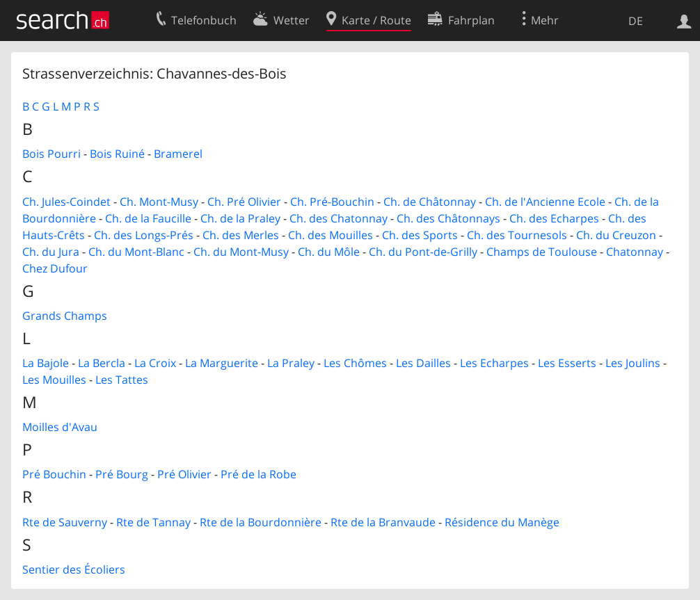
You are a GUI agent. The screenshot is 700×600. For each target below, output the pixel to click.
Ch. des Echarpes (554, 218)
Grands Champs (65, 316)
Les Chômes (355, 363)
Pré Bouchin (54, 474)
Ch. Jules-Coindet (66, 202)
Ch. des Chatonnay (339, 218)
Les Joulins (633, 363)
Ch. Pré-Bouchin (332, 202)
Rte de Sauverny (65, 522)
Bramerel (178, 154)
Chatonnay (635, 252)
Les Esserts (567, 363)
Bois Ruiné (117, 154)
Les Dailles (423, 363)
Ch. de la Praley (240, 218)
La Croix (155, 363)
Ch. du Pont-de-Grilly (423, 252)
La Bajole (46, 363)
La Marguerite (222, 363)
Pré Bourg (122, 474)
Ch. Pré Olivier (244, 202)
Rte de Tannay (153, 522)
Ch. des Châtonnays (448, 218)
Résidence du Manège (502, 522)
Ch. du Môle (329, 252)
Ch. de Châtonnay (430, 202)
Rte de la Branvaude (383, 522)
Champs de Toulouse (542, 252)
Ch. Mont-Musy (159, 202)
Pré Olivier (184, 474)
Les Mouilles (54, 380)
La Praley (291, 363)
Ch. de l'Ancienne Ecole (545, 202)
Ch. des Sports (420, 235)
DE (636, 21)
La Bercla (102, 363)
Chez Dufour (55, 268)
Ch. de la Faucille (148, 218)
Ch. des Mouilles (331, 235)
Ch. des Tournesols (517, 235)
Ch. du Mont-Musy (241, 252)
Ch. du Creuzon (616, 235)
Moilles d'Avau (60, 427)
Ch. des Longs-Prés (144, 235)
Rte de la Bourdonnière (261, 522)
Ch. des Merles (241, 235)
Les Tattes (122, 380)
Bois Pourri (51, 154)
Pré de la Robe (258, 474)
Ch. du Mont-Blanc (136, 252)
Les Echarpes (494, 363)
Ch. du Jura (51, 252)
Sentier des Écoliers (74, 569)
